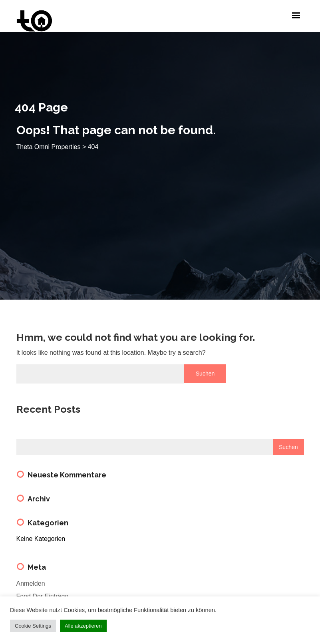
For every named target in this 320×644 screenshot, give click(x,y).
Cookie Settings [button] (33, 626)
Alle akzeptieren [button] (83, 626)
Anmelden (31, 583)
